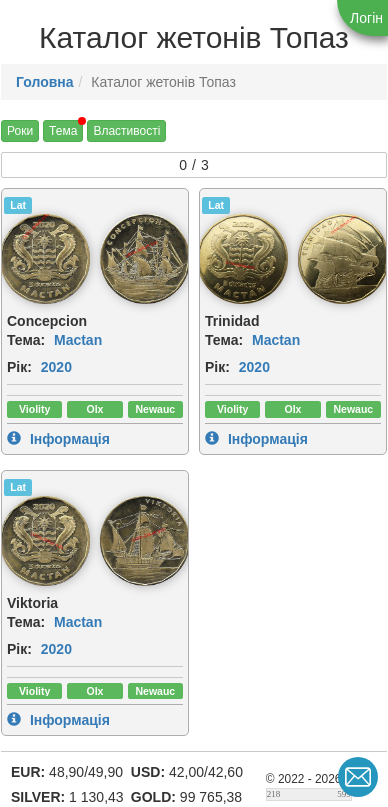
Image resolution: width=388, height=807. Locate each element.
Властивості (126, 131)
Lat (18, 205)
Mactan (78, 340)
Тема (63, 131)
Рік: (19, 367)
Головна (45, 82)
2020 (56, 367)
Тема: (26, 340)
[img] (45, 259)
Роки (20, 131)
